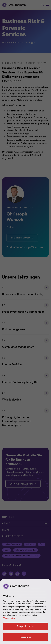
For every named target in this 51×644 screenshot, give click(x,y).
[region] (26, 612)
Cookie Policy (9, 618)
